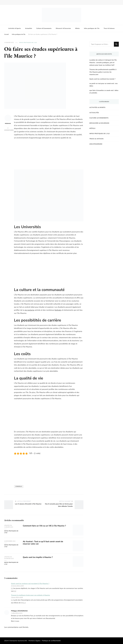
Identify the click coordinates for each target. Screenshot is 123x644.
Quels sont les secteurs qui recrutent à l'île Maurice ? (30, 584)
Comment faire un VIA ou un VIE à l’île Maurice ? (45, 526)
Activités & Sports (15, 28)
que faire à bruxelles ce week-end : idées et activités (104, 92)
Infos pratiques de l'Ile (28, 43)
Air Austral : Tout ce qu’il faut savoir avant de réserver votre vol (43, 543)
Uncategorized (96, 144)
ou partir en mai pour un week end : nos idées (104, 85)
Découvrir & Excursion (63, 28)
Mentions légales (34, 641)
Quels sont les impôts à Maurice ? (38, 557)
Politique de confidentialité (51, 641)
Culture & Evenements (44, 28)
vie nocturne (29, 310)
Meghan (8, 119)
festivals (58, 310)
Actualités (29, 28)
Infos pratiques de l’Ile (92, 28)
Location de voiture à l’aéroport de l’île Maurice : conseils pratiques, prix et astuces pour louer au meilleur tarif (103, 63)
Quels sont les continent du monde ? (102, 79)
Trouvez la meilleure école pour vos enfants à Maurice (31, 595)
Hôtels (77, 28)
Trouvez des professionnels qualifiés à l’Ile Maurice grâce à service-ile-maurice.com (103, 72)
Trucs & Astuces (109, 28)
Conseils (19, 486)
